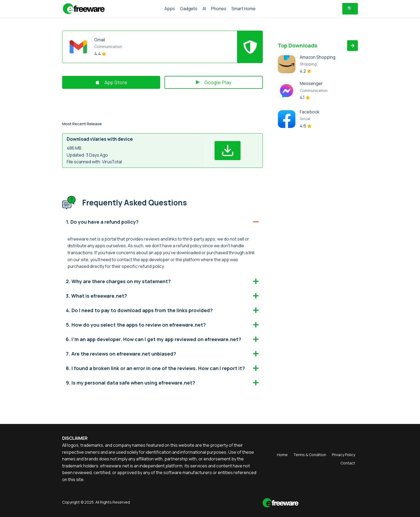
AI (204, 9)
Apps (170, 9)
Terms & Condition (310, 455)
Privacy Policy (344, 455)
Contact (348, 463)
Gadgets (189, 9)
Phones (219, 9)
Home (282, 455)
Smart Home (243, 9)
